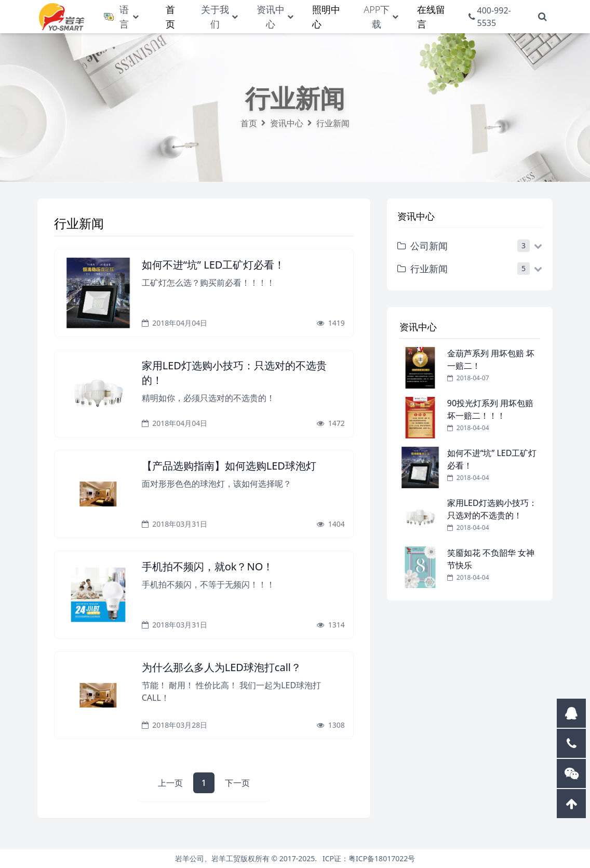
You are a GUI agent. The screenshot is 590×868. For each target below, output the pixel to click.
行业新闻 (333, 123)
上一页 (170, 783)
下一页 (237, 783)
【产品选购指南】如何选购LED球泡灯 (229, 466)
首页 (249, 123)
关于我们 (215, 17)
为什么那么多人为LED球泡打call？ (222, 667)
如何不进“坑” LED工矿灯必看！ (213, 265)
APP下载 (377, 17)
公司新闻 (423, 246)
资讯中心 (271, 17)
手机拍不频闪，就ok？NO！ (208, 566)
